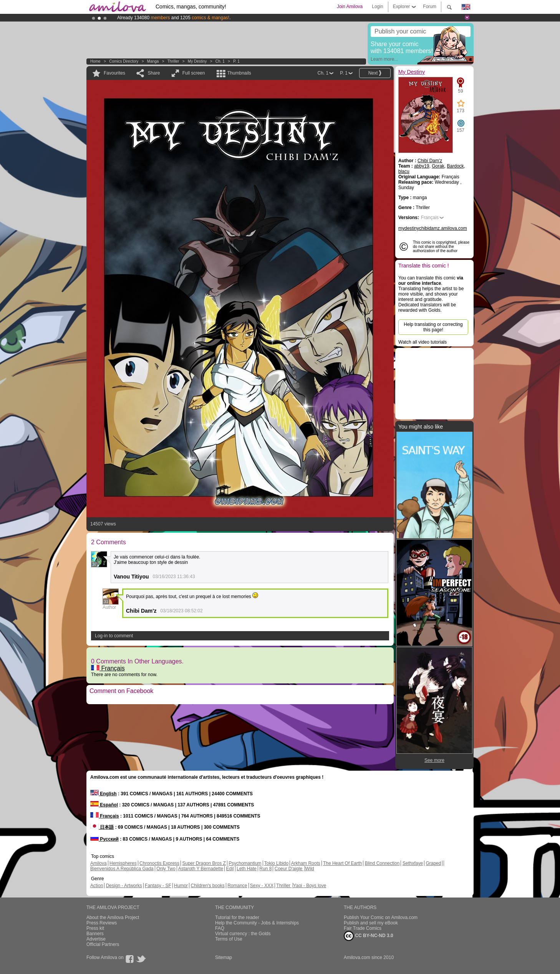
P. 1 (236, 61)
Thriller (174, 61)
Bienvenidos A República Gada (122, 869)
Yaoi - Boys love (310, 886)
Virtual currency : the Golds (243, 934)
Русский (104, 839)
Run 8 (265, 869)
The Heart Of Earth (342, 863)
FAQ (220, 928)
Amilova (99, 863)
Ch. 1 (220, 61)
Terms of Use (229, 939)
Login (377, 7)
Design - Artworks (124, 886)
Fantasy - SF (158, 886)
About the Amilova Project (113, 917)
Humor (181, 886)
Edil (230, 869)
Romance (237, 886)
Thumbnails (239, 73)
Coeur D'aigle (289, 869)
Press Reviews (102, 923)
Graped (433, 863)
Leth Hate (247, 869)
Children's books (207, 886)
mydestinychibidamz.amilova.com (433, 228)
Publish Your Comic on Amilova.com (381, 917)
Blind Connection (382, 863)
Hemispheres (123, 863)
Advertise (96, 939)
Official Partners (103, 944)
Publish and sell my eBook (371, 923)
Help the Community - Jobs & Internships (257, 923)
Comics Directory (124, 61)
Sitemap (224, 957)
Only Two (166, 869)
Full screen (194, 73)
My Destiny (198, 61)
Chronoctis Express (159, 863)
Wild (309, 869)
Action (97, 886)
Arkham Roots (306, 863)
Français (108, 668)
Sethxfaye (413, 863)
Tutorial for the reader (237, 917)
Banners (95, 934)
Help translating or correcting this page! (433, 327)
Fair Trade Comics (363, 928)
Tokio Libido (276, 863)
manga (153, 61)
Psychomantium (245, 863)
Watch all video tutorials (422, 342)
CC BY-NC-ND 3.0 (369, 936)
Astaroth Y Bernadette (201, 869)
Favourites (114, 73)
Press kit (95, 928)
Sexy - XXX (262, 886)
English (104, 794)
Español (104, 805)
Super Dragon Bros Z (204, 863)
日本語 (102, 827)
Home (95, 61)
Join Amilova (350, 7)
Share (154, 73)
